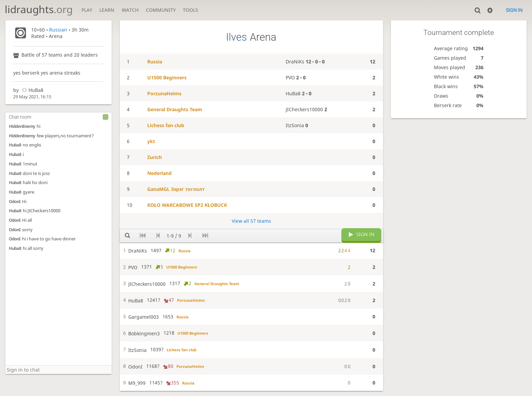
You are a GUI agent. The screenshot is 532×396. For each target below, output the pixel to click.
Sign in (514, 10)
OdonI (15, 202)
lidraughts (39, 9)
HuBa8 (32, 90)
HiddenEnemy (22, 126)
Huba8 (15, 145)
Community (161, 10)
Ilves (236, 37)
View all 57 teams (251, 221)
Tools (191, 10)
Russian (58, 30)
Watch (130, 10)
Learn (107, 10)
